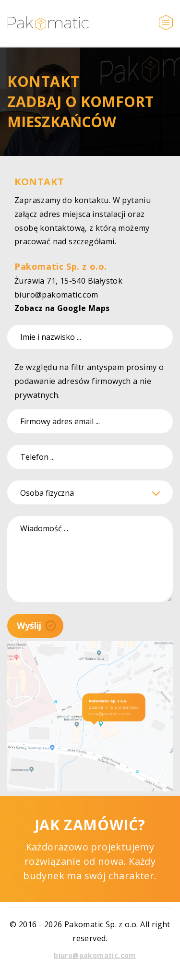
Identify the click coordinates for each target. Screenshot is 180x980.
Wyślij (36, 625)
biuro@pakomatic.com (56, 295)
